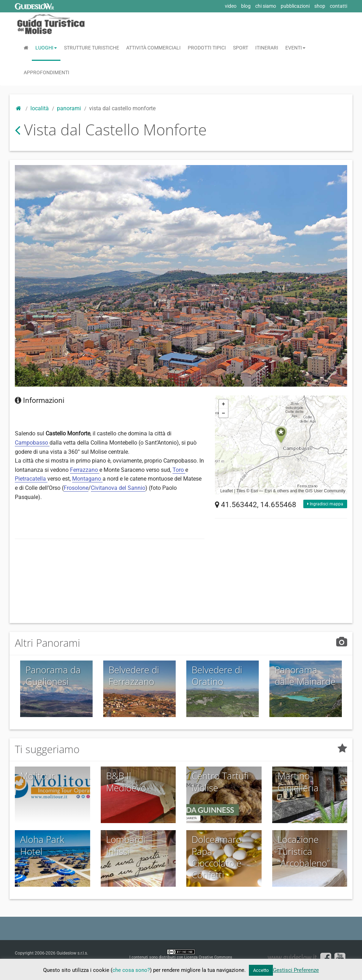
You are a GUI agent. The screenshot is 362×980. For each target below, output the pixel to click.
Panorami (69, 108)
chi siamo (266, 6)
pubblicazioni (295, 6)
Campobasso (32, 443)
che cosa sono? (131, 970)
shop (320, 6)
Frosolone (76, 488)
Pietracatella (31, 479)
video (231, 6)
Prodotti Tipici (207, 48)
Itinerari (267, 48)
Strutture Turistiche (92, 48)
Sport (241, 48)
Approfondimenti (46, 72)
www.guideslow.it (292, 957)
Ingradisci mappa (325, 504)
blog (246, 6)
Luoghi (46, 48)
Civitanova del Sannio (118, 488)
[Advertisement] (144, 563)
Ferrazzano (85, 470)
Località (40, 108)
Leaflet (227, 491)
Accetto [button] (261, 970)
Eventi (295, 48)
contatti (338, 6)
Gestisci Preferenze (296, 970)
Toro (179, 470)
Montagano (87, 479)
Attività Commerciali (153, 48)
